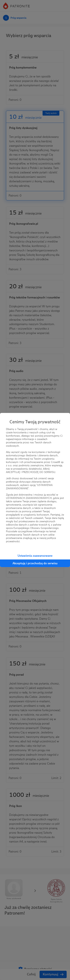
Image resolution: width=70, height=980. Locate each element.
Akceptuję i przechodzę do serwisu (35, 563)
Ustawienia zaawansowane (35, 556)
